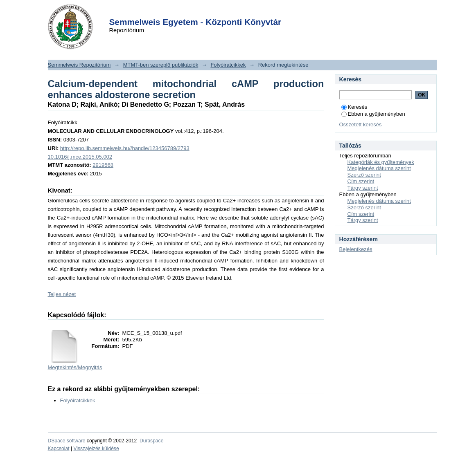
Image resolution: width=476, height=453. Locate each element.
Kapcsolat (59, 449)
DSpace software (67, 441)
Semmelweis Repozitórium (79, 65)
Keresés (354, 107)
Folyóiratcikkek (228, 65)
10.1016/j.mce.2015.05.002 (80, 157)
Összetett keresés (361, 124)
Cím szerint (361, 181)
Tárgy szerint (363, 188)
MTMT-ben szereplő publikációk (161, 65)
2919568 (103, 165)
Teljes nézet (62, 294)
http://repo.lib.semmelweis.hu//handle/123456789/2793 (125, 148)
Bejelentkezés (356, 249)
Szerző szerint (364, 175)
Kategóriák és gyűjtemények (381, 162)
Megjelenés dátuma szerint (379, 168)
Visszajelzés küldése (96, 449)
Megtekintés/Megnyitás (75, 367)
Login (223, 12)
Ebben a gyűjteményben (373, 114)
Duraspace (151, 441)
